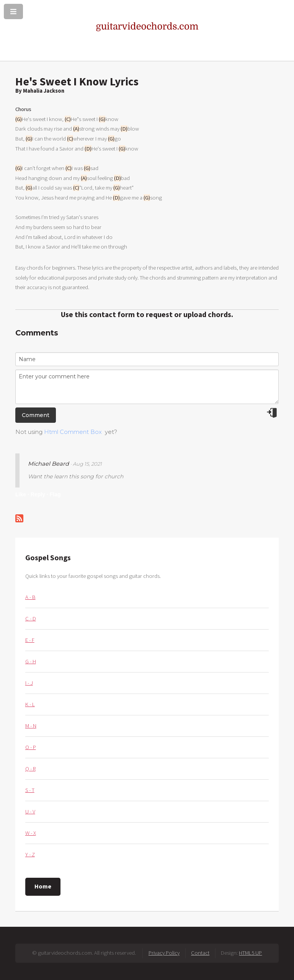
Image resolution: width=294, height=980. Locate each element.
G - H (31, 661)
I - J (29, 683)
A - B (30, 597)
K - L (30, 704)
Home (43, 886)
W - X (31, 833)
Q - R (30, 769)
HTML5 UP (250, 953)
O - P (31, 747)
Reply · (39, 494)
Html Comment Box (73, 432)
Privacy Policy (164, 953)
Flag (55, 494)
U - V (30, 811)
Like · (22, 494)
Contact (200, 953)
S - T (30, 790)
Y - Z (30, 854)
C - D (31, 618)
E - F (30, 640)
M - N (31, 726)
